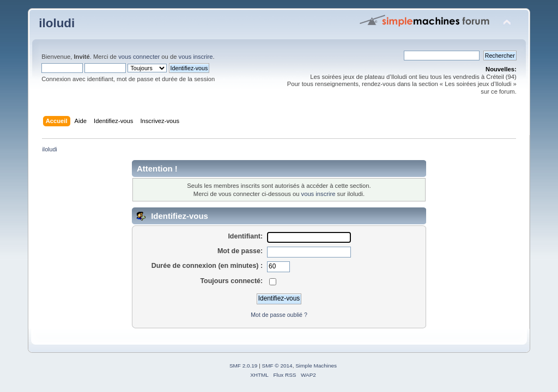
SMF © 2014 (277, 366)
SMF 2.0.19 (244, 366)
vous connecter (139, 57)
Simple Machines (316, 366)
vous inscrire (196, 57)
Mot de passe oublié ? (279, 315)
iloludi (57, 23)
